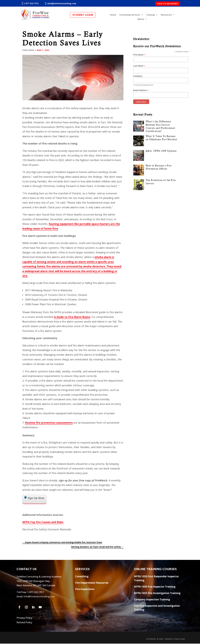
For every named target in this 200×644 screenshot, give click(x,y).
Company (138, 76)
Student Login (83, 15)
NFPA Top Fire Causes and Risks (43, 522)
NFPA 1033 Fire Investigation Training (157, 594)
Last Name (139, 66)
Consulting (82, 577)
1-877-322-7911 (36, 593)
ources (104, 583)
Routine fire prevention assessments (49, 423)
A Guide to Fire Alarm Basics (72, 317)
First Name (139, 55)
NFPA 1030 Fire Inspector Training (155, 587)
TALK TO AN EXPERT (168, 4)
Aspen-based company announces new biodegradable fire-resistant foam (62, 543)
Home (113, 15)
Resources (166, 15)
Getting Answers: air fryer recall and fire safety (97, 547)
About (141, 19)
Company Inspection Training (152, 600)
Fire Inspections (85, 589)
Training (150, 15)
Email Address (141, 91)
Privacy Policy (24, 618)
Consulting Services (130, 15)
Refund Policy (24, 623)
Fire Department (85, 583)
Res (98, 583)
